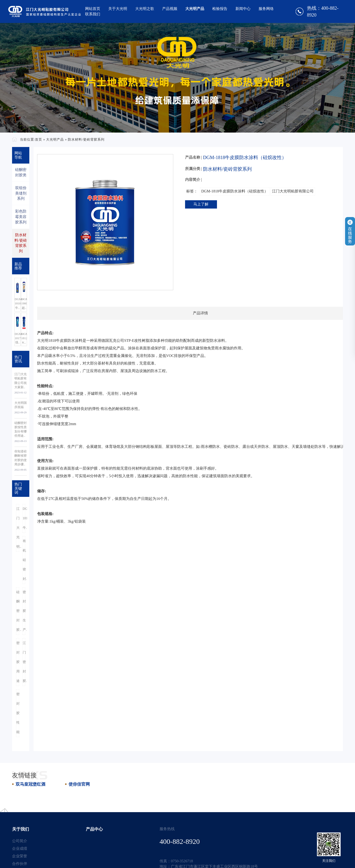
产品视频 (170, 9)
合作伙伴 (20, 864)
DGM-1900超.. (24, 303)
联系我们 (93, 14)
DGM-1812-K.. (24, 338)
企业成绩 (20, 848)
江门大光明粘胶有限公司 (293, 191)
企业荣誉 (20, 856)
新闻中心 (243, 9)
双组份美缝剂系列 (21, 193)
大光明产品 (195, 9)
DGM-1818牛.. (17, 303)
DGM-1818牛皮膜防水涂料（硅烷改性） (235, 191)
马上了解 (201, 204)
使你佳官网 (79, 784)
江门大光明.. (18, 528)
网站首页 (93, 9)
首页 (39, 140)
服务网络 (266, 9)
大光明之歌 (145, 9)
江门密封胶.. (24, 662)
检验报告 (220, 9)
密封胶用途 (18, 662)
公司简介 (20, 841)
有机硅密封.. (24, 560)
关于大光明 (118, 9)
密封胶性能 (18, 713)
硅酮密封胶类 (21, 172)
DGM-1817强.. (17, 338)
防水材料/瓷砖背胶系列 (86, 140)
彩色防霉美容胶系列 (21, 217)
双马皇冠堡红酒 (30, 784)
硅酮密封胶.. (18, 611)
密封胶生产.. (24, 611)
